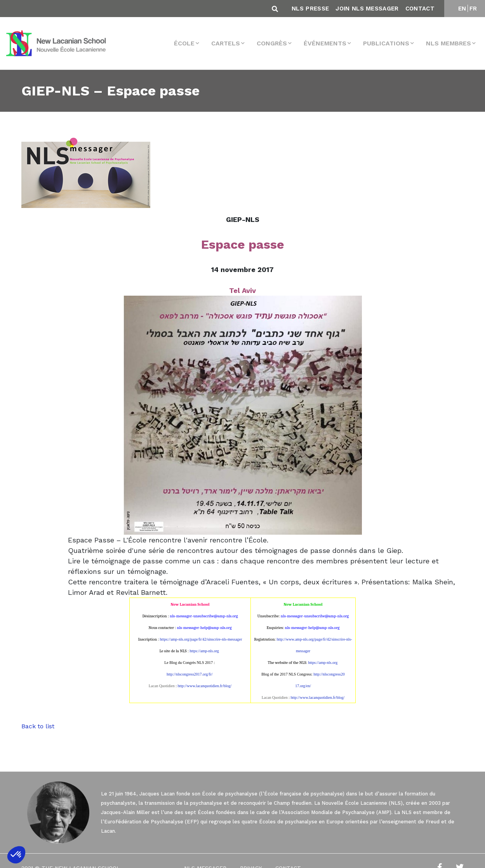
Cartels (226, 43)
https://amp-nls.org (204, 651)
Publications (386, 43)
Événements (325, 43)
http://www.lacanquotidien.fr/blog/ (204, 686)
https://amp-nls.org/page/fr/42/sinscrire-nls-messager (201, 639)
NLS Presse (310, 9)
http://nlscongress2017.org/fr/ (189, 674)
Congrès (272, 43)
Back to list (38, 726)
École (184, 43)
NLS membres (448, 43)
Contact (420, 9)
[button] (16, 855)
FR (473, 9)
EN (462, 9)
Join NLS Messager (367, 9)
